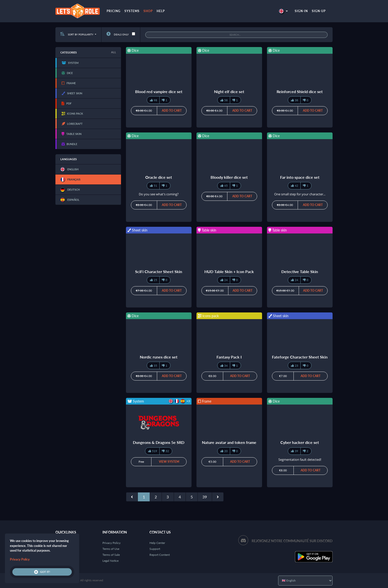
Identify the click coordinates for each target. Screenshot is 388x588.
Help (161, 11)
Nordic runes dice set (159, 357)
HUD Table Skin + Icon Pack (229, 271)
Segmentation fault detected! (300, 460)
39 (205, 497)
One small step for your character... (300, 194)
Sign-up (319, 11)
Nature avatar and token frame (229, 442)
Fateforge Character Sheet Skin (300, 357)
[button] (283, 11)
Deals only (118, 34)
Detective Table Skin (300, 271)
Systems (132, 11)
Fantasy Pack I (229, 357)
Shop (148, 11)
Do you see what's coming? (159, 194)
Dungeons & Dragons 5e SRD (159, 442)
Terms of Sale (111, 555)
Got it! (42, 572)
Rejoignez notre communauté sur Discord (292, 541)
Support (155, 549)
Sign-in (301, 11)
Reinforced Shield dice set (300, 91)
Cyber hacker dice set (300, 442)
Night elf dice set (229, 91)
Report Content (160, 555)
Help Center (157, 543)
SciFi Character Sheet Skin (159, 271)
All (114, 52)
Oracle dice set (159, 177)
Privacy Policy (111, 543)
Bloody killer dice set (229, 177)
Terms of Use (111, 549)
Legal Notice (110, 561)
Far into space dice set (300, 177)
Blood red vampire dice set (159, 91)
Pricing (114, 11)
